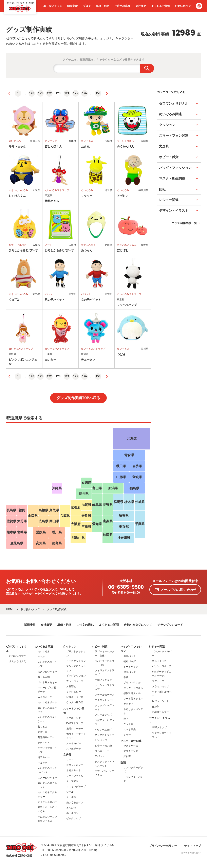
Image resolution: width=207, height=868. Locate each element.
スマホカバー (74, 743)
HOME (10, 609)
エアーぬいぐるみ (47, 778)
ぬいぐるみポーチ (47, 702)
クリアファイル (75, 776)
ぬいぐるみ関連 (44, 647)
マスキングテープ (76, 787)
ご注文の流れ (122, 6)
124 (67, 93)
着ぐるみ (42, 727)
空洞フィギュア (103, 680)
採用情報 (30, 625)
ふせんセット (74, 770)
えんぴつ (71, 808)
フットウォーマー (76, 681)
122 (49, 93)
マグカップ (158, 681)
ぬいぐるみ (44, 651)
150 (98, 93)
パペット (42, 657)
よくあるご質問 (160, 6)
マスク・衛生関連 (131, 741)
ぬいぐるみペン (75, 802)
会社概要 (141, 6)
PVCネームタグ (103, 730)
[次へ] (107, 93)
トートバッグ (131, 667)
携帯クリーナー (75, 729)
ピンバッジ (101, 740)
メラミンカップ (161, 686)
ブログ (87, 6)
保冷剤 (156, 707)
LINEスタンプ (159, 727)
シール (70, 792)
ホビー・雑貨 (100, 647)
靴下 (126, 719)
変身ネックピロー (76, 697)
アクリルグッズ (103, 715)
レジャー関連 (157, 647)
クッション (70, 647)
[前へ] (9, 93)
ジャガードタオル (133, 688)
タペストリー (102, 751)
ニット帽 (128, 724)
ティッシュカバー (47, 802)
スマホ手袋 (130, 730)
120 (32, 93)
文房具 (67, 755)
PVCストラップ (75, 723)
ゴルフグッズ (159, 661)
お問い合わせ (183, 6)
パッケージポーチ (162, 666)
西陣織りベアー (46, 737)
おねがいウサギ (18, 656)
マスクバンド (131, 751)
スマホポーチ (74, 749)
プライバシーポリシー (163, 846)
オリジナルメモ (75, 765)
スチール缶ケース (105, 695)
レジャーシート (161, 701)
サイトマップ (192, 846)
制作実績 (72, 6)
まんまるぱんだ (18, 661)
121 (40, 93)
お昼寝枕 (71, 686)
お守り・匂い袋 (103, 746)
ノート (70, 760)
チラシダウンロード (170, 625)
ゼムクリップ (74, 818)
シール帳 (71, 797)
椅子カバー (44, 757)
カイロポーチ (45, 697)
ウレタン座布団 (75, 702)
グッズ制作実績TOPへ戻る (78, 398)
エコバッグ (130, 656)
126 (84, 93)
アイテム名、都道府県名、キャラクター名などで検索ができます (103, 60)
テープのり (72, 781)
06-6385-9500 (126, 587)
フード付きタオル (133, 699)
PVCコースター (160, 712)
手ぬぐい (128, 704)
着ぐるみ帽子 (45, 677)
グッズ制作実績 (57, 609)
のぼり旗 (42, 732)
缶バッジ (100, 756)
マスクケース (131, 746)
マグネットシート (105, 700)
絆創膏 (127, 756)
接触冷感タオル (132, 693)
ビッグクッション (76, 676)
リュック (42, 763)
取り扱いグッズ (53, 6)
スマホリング (74, 718)
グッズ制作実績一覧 (184, 223)
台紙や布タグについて (138, 625)
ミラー (127, 735)
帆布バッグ (130, 661)
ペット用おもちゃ (47, 682)
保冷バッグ (130, 672)
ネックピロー (74, 692)
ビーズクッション (76, 661)
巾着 (126, 677)
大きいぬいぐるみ (47, 672)
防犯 (123, 763)
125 (76, 93)
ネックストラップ (105, 735)
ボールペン (72, 813)
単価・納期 (103, 6)
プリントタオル (132, 683)
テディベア (44, 743)
